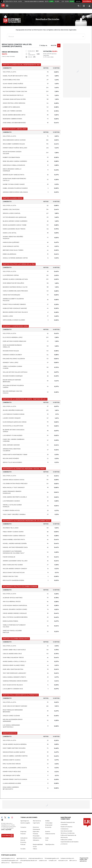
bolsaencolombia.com (67, 858)
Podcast (23, 844)
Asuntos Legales (25, 823)
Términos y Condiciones (68, 833)
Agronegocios (25, 821)
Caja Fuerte (36, 823)
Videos (35, 849)
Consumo (23, 827)
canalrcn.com (43, 860)
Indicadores (24, 838)
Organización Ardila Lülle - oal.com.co (84, 859)
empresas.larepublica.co (36, 858)
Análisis (47, 821)
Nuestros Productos (66, 827)
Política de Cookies (66, 840)
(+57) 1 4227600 (6, 830)
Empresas (23, 831)
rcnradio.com (53, 860)
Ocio (47, 840)
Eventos (48, 831)
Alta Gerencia (37, 821)
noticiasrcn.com (63, 860)
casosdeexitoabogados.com (10, 860)
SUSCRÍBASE (87, 1)
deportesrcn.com (16, 863)
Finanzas (23, 834)
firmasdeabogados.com (52, 858)
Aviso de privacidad (66, 831)
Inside (47, 838)
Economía (48, 827)
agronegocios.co (22, 858)
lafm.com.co (73, 860)
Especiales (36, 831)
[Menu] (7, 6)
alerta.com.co (5, 863)
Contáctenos (64, 829)
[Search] (78, 6)
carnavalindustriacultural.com (29, 860)
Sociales (23, 849)
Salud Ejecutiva (50, 844)
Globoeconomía (50, 834)
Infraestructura (37, 838)
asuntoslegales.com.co (8, 858)
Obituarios (36, 840)
